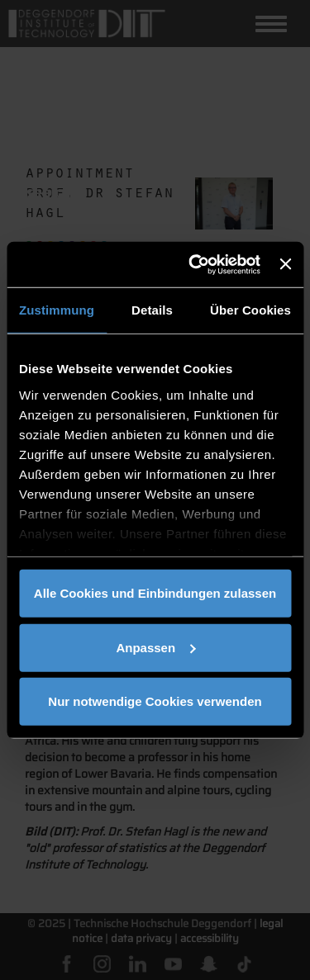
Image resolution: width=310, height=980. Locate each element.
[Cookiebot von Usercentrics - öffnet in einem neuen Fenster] (195, 264)
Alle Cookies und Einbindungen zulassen (155, 593)
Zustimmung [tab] (57, 310)
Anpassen (155, 647)
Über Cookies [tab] (250, 310)
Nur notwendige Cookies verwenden (155, 701)
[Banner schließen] (285, 264)
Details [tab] (152, 310)
